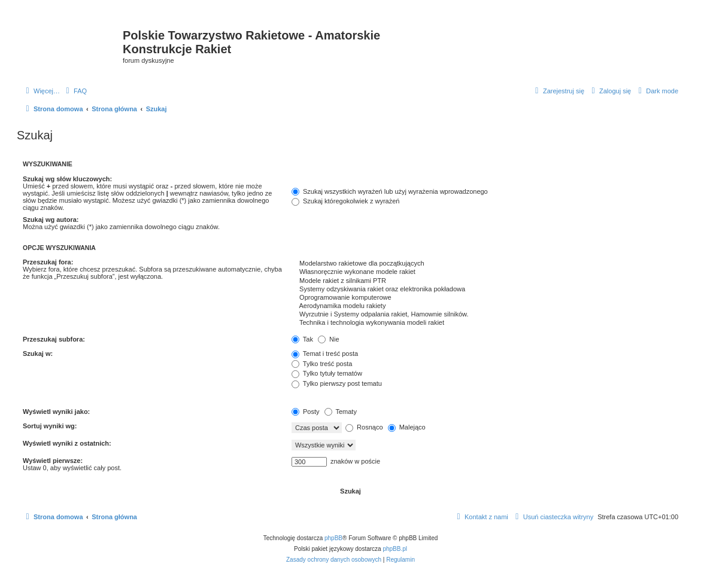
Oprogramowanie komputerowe (485, 298)
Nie (329, 339)
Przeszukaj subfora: (54, 339)
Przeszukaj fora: (48, 262)
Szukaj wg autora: (51, 220)
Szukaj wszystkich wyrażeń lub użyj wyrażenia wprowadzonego (390, 191)
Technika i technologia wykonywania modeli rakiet (485, 323)
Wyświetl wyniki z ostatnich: (67, 443)
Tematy (341, 412)
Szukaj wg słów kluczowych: (67, 179)
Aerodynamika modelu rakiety (485, 306)
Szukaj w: (38, 354)
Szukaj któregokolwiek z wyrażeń (345, 201)
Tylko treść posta (322, 364)
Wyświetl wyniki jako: (56, 412)
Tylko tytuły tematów (327, 373)
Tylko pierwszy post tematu (337, 383)
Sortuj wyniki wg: (50, 426)
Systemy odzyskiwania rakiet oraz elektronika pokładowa (485, 290)
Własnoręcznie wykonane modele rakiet (485, 272)
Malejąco (407, 427)
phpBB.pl (395, 549)
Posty (306, 412)
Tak (302, 339)
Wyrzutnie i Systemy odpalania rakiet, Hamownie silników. (485, 315)
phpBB (333, 538)
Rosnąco (364, 427)
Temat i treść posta (325, 354)
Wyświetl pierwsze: (53, 461)
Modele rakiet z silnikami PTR (485, 281)
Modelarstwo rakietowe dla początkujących (485, 264)
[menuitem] (75, 91)
